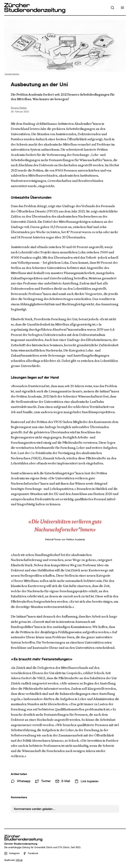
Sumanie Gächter (12, 74)
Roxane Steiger (19, 108)
